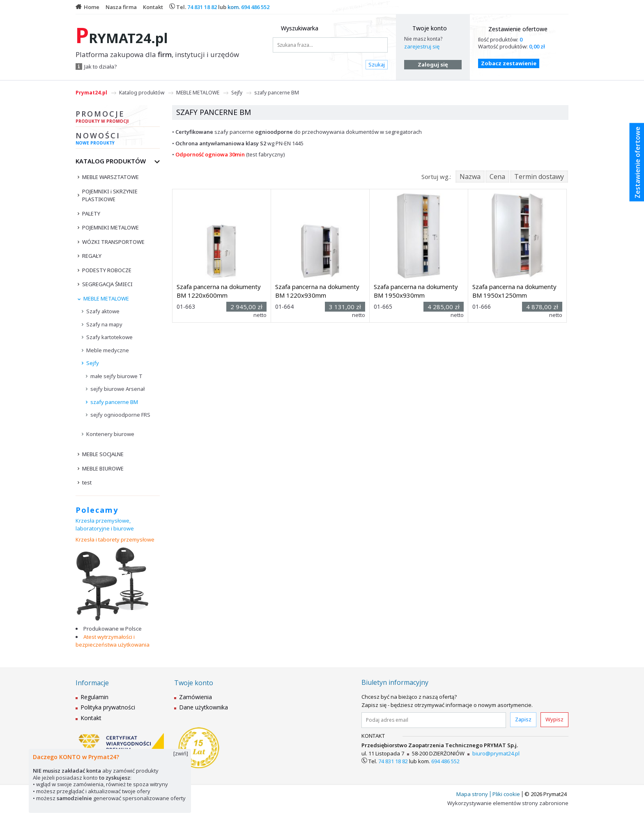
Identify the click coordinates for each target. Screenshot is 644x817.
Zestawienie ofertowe (518, 29)
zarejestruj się (422, 46)
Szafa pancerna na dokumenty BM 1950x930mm (416, 291)
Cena (497, 177)
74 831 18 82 (202, 7)
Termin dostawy (539, 177)
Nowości (118, 140)
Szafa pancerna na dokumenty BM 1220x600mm (219, 291)
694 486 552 (255, 7)
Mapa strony (472, 794)
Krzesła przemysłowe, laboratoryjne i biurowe (105, 525)
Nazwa (470, 177)
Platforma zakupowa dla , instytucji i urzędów (157, 55)
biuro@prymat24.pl (496, 753)
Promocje (118, 118)
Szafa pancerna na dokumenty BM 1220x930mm (317, 291)
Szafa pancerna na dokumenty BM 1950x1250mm (514, 291)
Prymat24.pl (91, 93)
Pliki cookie (506, 794)
